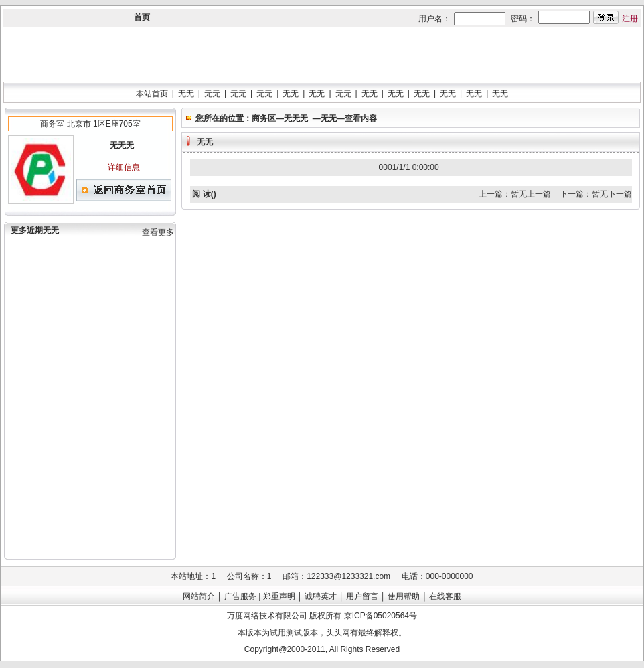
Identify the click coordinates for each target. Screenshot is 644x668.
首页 (142, 17)
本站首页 (152, 94)
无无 (186, 94)
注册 (630, 19)
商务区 (264, 118)
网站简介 (199, 596)
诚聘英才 (321, 596)
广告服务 (240, 596)
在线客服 (445, 596)
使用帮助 (404, 596)
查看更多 (158, 232)
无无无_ (298, 118)
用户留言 (362, 596)
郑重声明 (279, 596)
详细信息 (124, 167)
